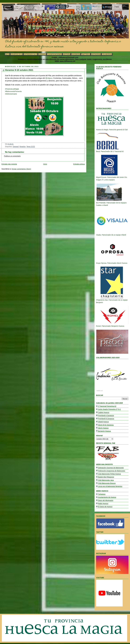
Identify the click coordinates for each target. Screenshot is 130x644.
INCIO (7, 54)
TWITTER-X (86, 54)
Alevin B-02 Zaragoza (106, 425)
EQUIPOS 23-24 (17, 54)
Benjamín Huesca (104, 431)
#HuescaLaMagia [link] (12, 89)
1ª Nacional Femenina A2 (107, 406)
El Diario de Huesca (105, 507)
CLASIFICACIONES (54, 54)
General (16, 147)
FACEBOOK (76, 54)
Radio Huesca (103, 504)
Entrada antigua (79, 164)
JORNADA (42, 54)
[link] (11, 94)
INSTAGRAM (96, 54)
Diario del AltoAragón (106, 500)
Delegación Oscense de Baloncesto (111, 468)
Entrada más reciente (9, 164)
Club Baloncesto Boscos (107, 483)
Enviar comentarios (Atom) (21, 169)
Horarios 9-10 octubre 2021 (19, 70)
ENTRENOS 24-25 (31, 54)
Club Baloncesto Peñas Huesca (109, 474)
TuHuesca (102, 494)
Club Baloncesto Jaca (106, 480)
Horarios (22, 147)
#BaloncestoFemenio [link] (13, 91)
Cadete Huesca (104, 413)
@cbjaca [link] (49, 78)
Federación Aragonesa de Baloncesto (112, 471)
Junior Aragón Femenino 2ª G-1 (109, 409)
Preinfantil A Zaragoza (106, 416)
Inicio (45, 164)
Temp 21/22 (31, 147)
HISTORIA (67, 54)
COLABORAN (107, 54)
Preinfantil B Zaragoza (106, 419)
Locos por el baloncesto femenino (110, 486)
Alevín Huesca (103, 428)
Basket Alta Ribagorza (106, 477)
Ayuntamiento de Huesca (107, 497)
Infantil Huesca (103, 422)
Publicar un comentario (12, 156)
